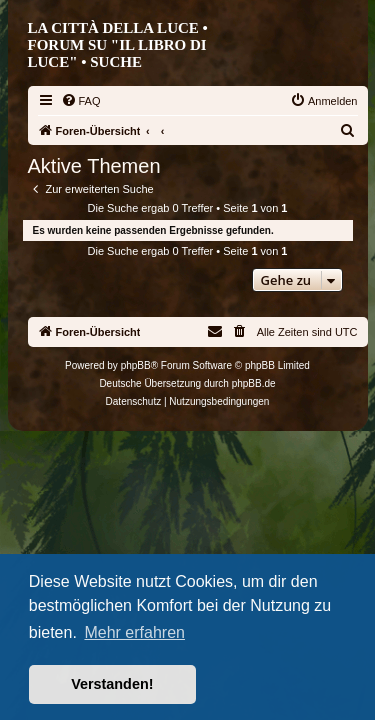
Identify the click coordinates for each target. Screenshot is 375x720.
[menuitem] (81, 101)
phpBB (136, 365)
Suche (116, 62)
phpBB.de (254, 383)
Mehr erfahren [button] (134, 632)
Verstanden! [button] (112, 684)
